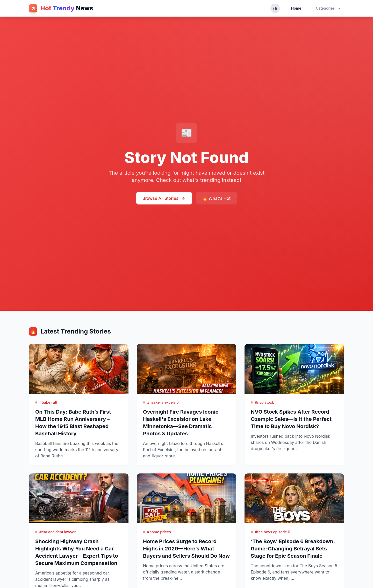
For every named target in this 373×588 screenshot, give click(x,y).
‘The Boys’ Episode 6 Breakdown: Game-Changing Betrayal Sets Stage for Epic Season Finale (293, 549)
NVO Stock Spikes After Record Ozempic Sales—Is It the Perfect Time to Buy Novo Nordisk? (291, 419)
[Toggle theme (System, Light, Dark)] (275, 8)
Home (296, 8)
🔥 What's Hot (216, 198)
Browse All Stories (164, 198)
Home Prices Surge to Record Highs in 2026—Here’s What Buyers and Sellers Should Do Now (186, 549)
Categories (328, 8)
